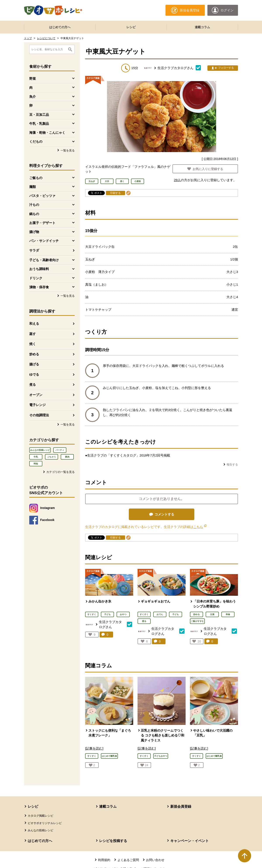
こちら (200, 527)
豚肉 (67, 457)
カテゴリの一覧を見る (60, 472)
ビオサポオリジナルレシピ (45, 823)
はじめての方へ (60, 27)
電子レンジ (37, 405)
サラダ (34, 250)
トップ (28, 38)
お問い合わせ (155, 860)
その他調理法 (39, 415)
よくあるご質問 (128, 860)
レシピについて (46, 38)
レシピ (131, 27)
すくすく (92, 614)
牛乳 (36, 457)
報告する (232, 464)
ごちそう (52, 457)
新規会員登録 (181, 806)
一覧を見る (68, 150)
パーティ (60, 450)
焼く (33, 344)
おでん (160, 614)
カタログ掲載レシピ (41, 816)
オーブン (36, 395)
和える (34, 324)
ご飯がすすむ (197, 621)
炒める (34, 354)
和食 (228, 614)
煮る (33, 385)
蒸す (33, 334)
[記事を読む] (94, 748)
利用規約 (104, 860)
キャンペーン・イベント (190, 841)
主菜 (212, 614)
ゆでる (34, 374)
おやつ (123, 614)
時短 (36, 464)
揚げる (34, 364)
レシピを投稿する (113, 841)
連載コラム (202, 27)
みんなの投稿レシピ (40, 450)
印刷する (115, 193)
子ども (107, 614)
